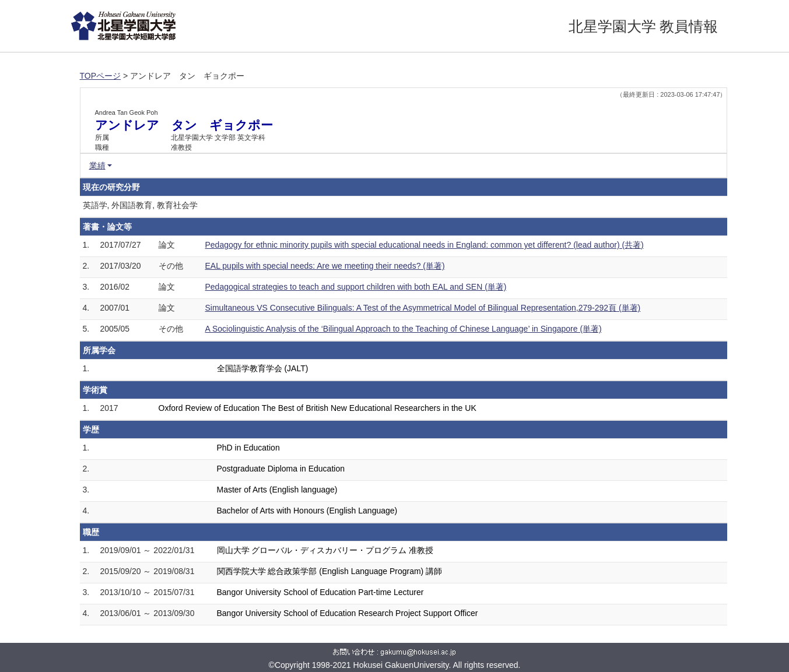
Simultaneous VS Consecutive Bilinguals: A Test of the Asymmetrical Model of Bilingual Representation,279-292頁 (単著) (423, 308)
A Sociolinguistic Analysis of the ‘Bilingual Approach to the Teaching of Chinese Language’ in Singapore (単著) (404, 329)
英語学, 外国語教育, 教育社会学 (141, 205)
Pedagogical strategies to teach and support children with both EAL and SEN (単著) (356, 287)
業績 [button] (97, 166)
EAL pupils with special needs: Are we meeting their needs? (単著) (325, 266)
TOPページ (101, 76)
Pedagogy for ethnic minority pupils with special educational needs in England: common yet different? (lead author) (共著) (425, 245)
